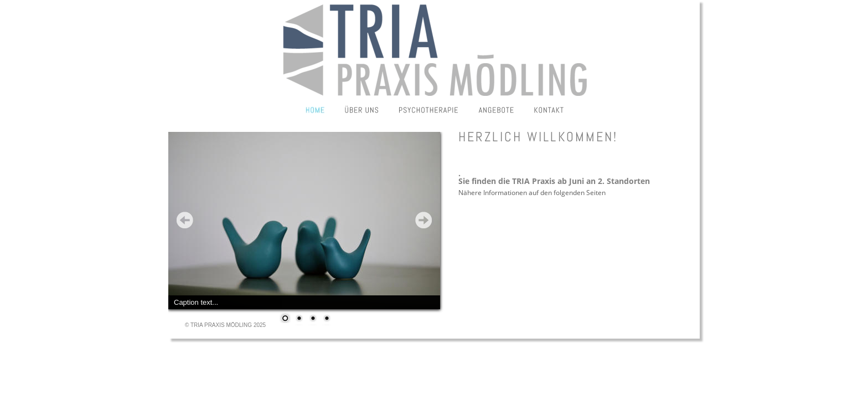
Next (423, 220)
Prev (185, 220)
